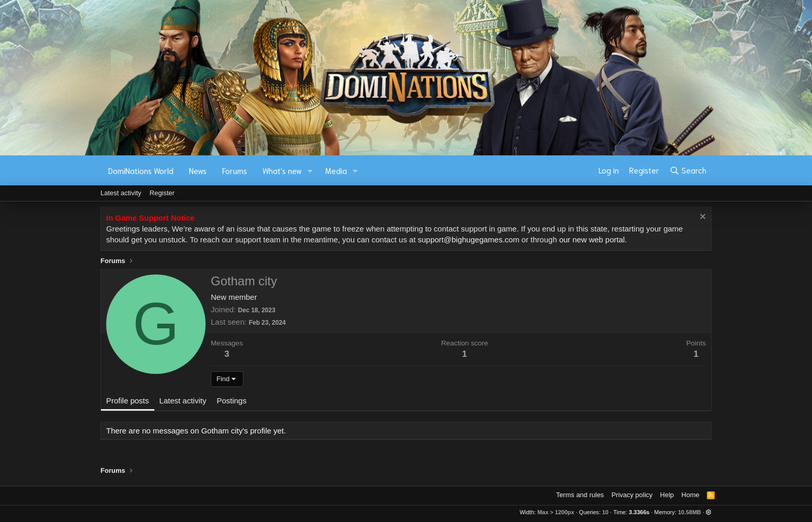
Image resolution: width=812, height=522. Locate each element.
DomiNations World (141, 170)
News (198, 170)
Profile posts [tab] (128, 401)
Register (162, 193)
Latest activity (121, 193)
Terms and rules (580, 495)
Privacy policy (632, 495)
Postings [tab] (231, 401)
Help (667, 495)
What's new (282, 170)
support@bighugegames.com (469, 240)
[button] (310, 171)
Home (691, 495)
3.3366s (639, 512)
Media (336, 170)
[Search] (688, 170)
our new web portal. (593, 240)
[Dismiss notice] (701, 218)
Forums (235, 170)
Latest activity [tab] (183, 401)
